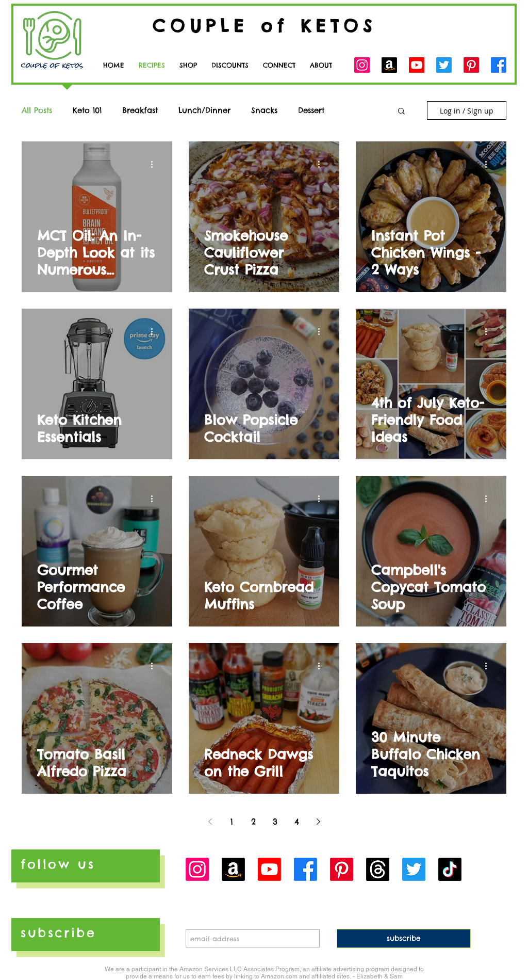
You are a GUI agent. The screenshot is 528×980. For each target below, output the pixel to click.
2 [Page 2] (253, 822)
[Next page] (318, 822)
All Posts (37, 110)
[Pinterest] (471, 65)
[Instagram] (362, 65)
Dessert (311, 110)
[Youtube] (417, 65)
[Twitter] (444, 65)
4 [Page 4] (297, 822)
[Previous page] (210, 822)
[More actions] (155, 164)
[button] (279, 65)
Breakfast (140, 110)
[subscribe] (404, 938)
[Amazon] (389, 65)
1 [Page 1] (232, 822)
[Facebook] (499, 65)
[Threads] (378, 869)
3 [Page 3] (275, 822)
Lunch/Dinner (204, 110)
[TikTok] (450, 869)
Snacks (264, 110)
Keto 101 (87, 110)
